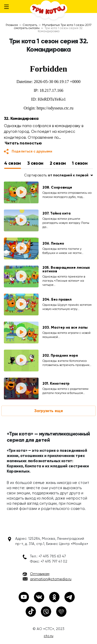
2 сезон (58, 163)
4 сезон (13, 163)
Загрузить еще (49, 411)
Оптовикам (40, 574)
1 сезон (80, 163)
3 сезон (35, 163)
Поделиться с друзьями (32, 151)
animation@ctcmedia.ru (51, 579)
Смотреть (30, 25)
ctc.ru (48, 636)
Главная (12, 25)
